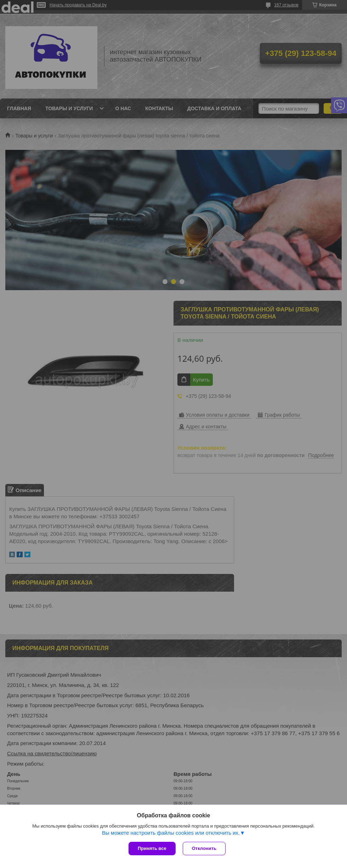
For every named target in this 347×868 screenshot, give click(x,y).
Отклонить (204, 848)
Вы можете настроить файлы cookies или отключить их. (171, 833)
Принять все (152, 848)
